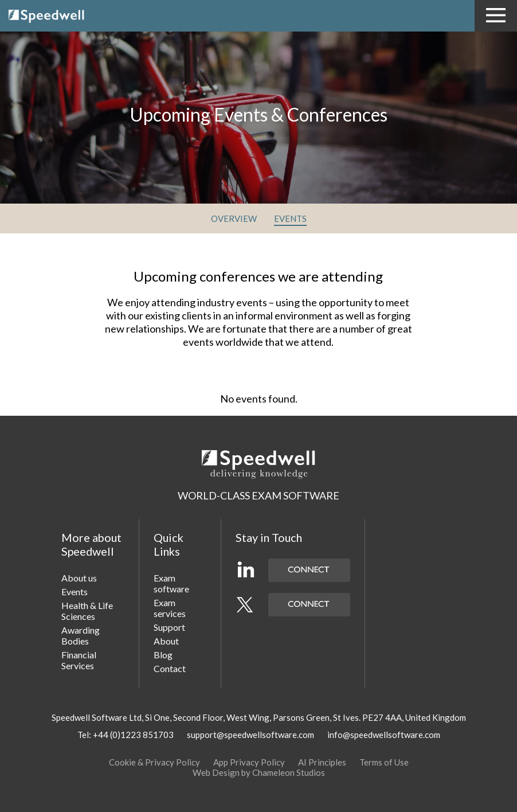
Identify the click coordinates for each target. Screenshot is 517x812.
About (166, 641)
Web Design (216, 772)
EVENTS (290, 218)
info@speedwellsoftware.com (384, 735)
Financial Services (79, 660)
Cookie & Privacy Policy (154, 762)
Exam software (171, 583)
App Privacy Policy (249, 762)
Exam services (170, 608)
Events (75, 592)
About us (79, 578)
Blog (163, 655)
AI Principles (322, 762)
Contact (170, 668)
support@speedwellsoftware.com (250, 735)
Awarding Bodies (81, 635)
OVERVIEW (234, 218)
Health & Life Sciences (87, 611)
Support (169, 627)
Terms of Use (384, 762)
